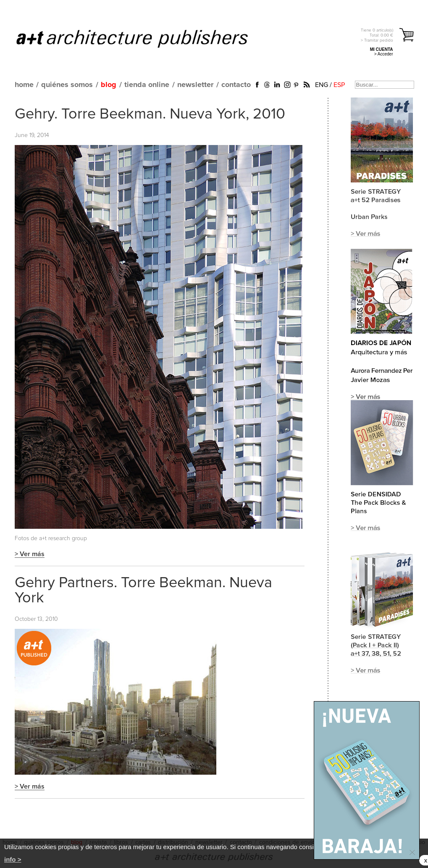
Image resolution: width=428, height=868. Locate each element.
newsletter (195, 85)
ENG (322, 85)
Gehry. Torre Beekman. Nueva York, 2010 (150, 114)
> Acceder (384, 54)
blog (109, 85)
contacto (236, 85)
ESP (339, 85)
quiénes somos (67, 85)
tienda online (147, 85)
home (24, 85)
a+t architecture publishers (143, 38)
